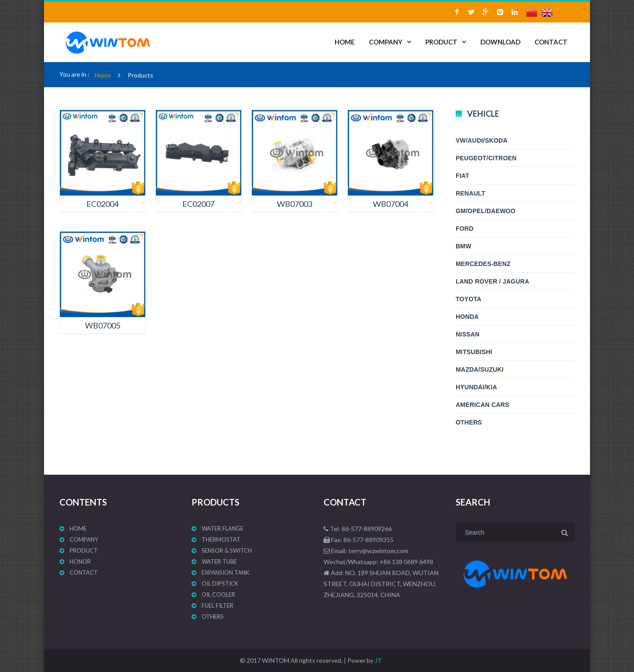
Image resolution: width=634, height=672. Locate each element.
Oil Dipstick (220, 583)
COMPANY (386, 42)
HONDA (467, 317)
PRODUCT (441, 42)
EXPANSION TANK (225, 572)
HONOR (80, 561)
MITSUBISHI (474, 352)
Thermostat (221, 539)
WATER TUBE (219, 561)
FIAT (463, 176)
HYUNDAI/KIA (476, 387)
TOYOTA (468, 299)
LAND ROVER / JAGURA (492, 281)
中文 (534, 15)
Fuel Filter (217, 606)
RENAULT (470, 193)
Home (103, 75)
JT (378, 660)
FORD (464, 229)
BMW (464, 246)
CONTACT (551, 42)
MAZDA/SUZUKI (480, 369)
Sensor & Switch (227, 550)
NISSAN (468, 334)
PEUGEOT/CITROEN (486, 158)
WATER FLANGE (223, 528)
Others (469, 422)
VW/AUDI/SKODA (482, 140)
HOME (345, 42)
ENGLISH (549, 15)
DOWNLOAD (500, 42)
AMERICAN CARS (483, 405)
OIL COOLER (218, 594)
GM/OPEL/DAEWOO (486, 211)
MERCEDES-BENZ (483, 264)
